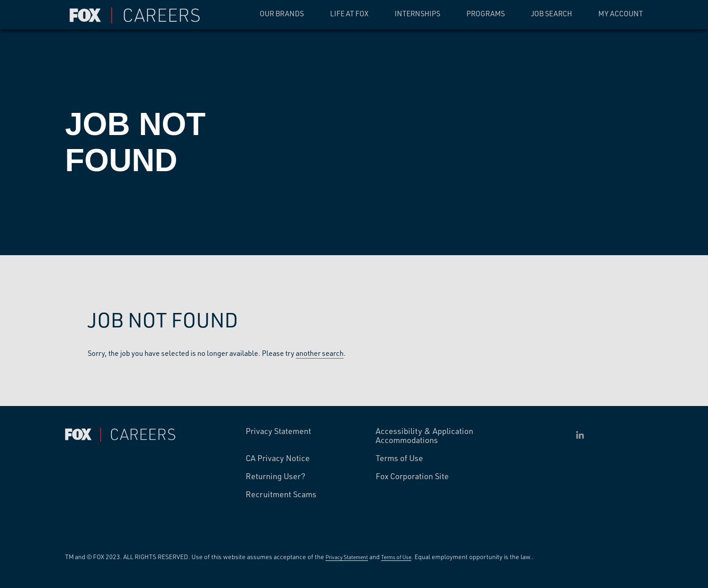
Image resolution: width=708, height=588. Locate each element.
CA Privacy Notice (278, 458)
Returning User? (276, 476)
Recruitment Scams (281, 495)
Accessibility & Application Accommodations (424, 436)
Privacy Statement (278, 431)
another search (320, 353)
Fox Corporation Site (412, 476)
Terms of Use (399, 458)
